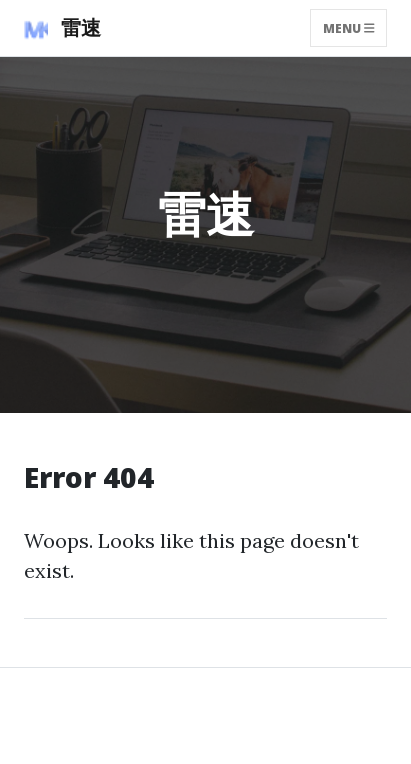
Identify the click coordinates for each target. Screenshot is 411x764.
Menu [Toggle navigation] (349, 27)
